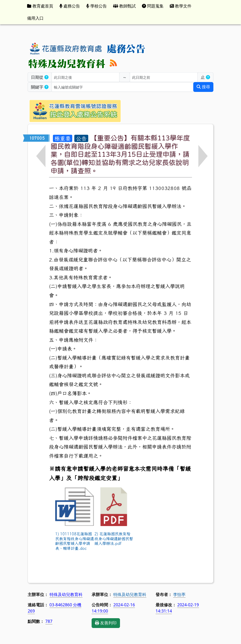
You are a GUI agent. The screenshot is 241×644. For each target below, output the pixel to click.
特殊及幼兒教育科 (130, 594)
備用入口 (35, 18)
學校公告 (97, 6)
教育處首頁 (40, 6)
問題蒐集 (153, 6)
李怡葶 (179, 594)
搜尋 (203, 87)
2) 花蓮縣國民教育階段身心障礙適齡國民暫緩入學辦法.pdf (114, 539)
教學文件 (181, 6)
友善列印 (106, 623)
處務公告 (70, 6)
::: (199, 6)
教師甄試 (124, 6)
